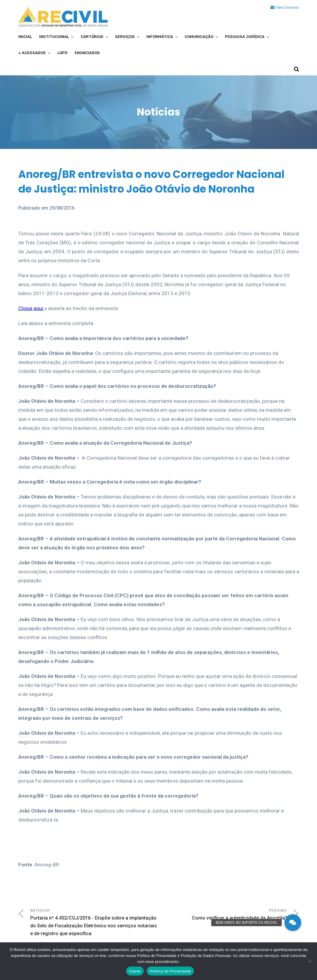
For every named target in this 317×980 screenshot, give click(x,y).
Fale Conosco (285, 7)
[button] (293, 923)
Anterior (94, 923)
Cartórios (92, 37)
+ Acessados (32, 53)
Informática (160, 37)
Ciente (135, 971)
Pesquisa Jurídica (245, 37)
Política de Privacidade (170, 971)
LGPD (62, 53)
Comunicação (199, 37)
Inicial (25, 37)
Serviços (125, 37)
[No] (310, 961)
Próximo (223, 915)
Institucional (54, 37)
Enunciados (87, 53)
